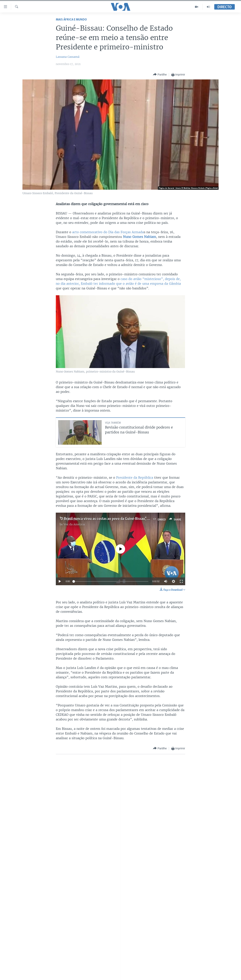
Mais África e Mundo (71, 20)
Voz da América (74, 524)
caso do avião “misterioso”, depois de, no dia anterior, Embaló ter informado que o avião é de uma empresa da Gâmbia (118, 281)
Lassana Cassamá (68, 57)
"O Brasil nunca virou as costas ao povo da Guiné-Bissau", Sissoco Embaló (115, 519)
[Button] (160, 75)
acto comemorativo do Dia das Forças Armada (108, 232)
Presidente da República (135, 478)
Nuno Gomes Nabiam (140, 237)
